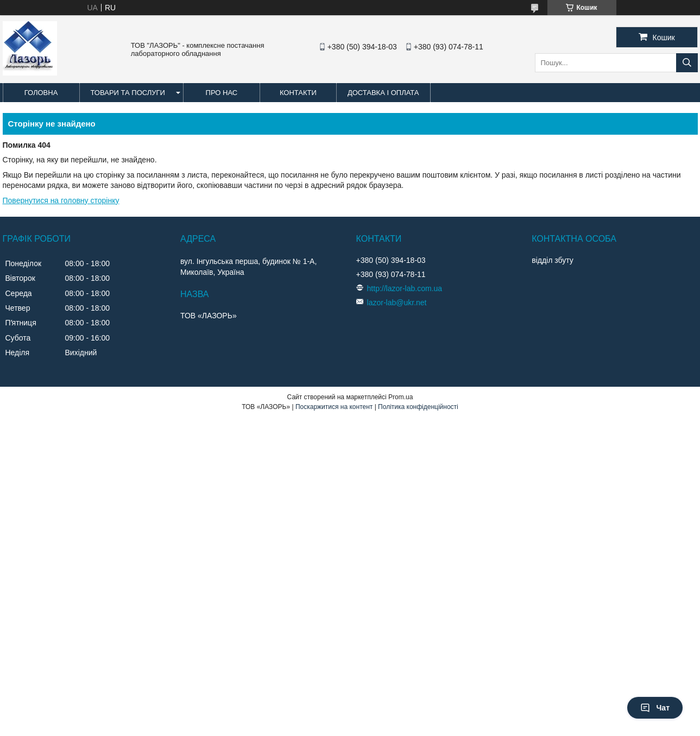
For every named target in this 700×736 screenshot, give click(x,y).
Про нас (222, 93)
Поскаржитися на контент (334, 407)
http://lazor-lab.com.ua (405, 288)
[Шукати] (687, 63)
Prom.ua (401, 397)
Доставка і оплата (383, 93)
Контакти (298, 93)
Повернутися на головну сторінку (61, 200)
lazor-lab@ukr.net (397, 303)
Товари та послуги (128, 93)
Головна (41, 93)
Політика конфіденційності (418, 407)
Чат (655, 708)
